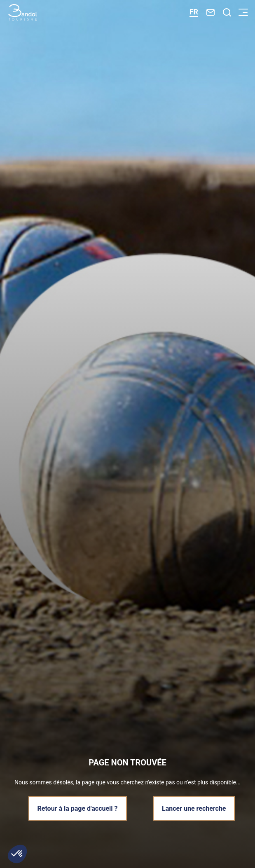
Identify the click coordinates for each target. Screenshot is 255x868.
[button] (17, 854)
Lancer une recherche (194, 808)
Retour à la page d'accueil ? (78, 808)
